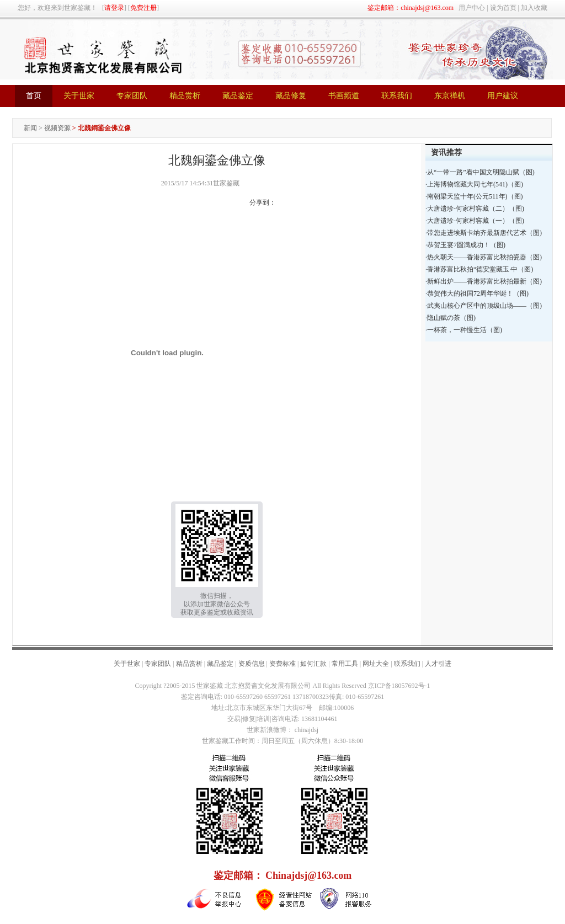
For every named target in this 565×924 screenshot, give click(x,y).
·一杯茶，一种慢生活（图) (464, 330)
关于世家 (127, 664)
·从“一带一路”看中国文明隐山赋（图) (480, 172)
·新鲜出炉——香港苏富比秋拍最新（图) (484, 281)
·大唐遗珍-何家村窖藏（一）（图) (475, 221)
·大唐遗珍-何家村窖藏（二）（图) (475, 209)
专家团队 (158, 664)
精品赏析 (189, 664)
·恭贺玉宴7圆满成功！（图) (465, 245)
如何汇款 (313, 664)
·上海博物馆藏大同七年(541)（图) (474, 184)
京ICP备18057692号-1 (399, 686)
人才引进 (438, 664)
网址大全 (376, 664)
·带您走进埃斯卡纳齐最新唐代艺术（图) (484, 233)
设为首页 (503, 8)
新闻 (30, 128)
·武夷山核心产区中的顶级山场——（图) (484, 306)
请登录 (114, 8)
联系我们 (407, 664)
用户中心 (472, 8)
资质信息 (252, 664)
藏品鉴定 (220, 664)
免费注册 (143, 8)
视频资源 (57, 128)
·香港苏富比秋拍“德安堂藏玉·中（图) (479, 269)
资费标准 (282, 664)
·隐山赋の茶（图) (451, 318)
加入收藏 (534, 8)
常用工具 (345, 664)
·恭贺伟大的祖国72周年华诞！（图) (477, 293)
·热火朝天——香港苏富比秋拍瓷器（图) (484, 257)
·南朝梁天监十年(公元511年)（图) (474, 196)
